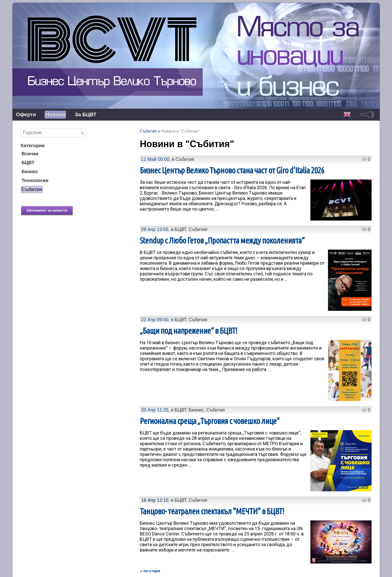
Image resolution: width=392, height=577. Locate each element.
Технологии (35, 180)
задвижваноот (369, 569)
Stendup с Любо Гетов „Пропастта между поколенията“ (222, 240)
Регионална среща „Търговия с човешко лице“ (210, 416)
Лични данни (219, 569)
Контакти (196, 569)
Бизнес (30, 171)
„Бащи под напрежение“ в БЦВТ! (188, 331)
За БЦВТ (86, 114)
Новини (55, 114)
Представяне (173, 569)
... (217, 209)
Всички (30, 154)
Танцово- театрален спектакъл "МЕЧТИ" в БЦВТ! (212, 501)
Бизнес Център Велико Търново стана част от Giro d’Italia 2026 (232, 170)
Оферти (26, 114)
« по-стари (150, 550)
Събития (32, 189)
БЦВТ (28, 163)
